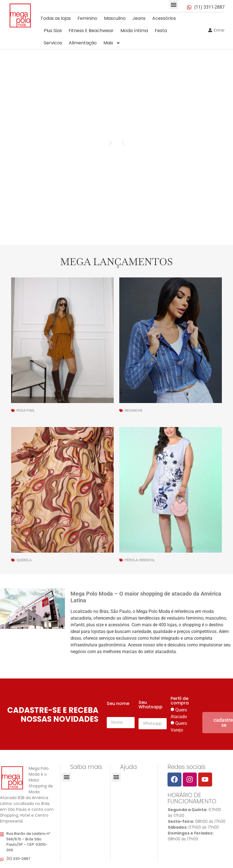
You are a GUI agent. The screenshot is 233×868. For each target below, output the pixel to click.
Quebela (24, 560)
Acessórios (164, 18)
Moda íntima (134, 31)
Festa (161, 31)
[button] (174, 5)
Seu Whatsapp (151, 705)
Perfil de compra (180, 701)
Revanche (134, 410)
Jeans (139, 18)
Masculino (115, 18)
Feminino (87, 18)
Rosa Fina (25, 410)
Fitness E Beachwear (91, 31)
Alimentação (83, 43)
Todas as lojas (56, 18)
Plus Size (53, 31)
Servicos (53, 43)
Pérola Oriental (140, 560)
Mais (112, 43)
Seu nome (118, 704)
